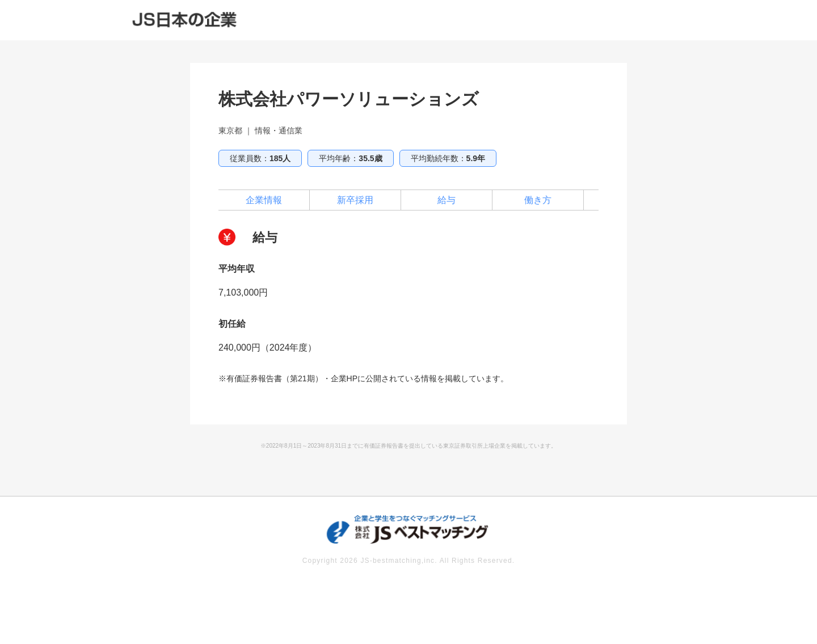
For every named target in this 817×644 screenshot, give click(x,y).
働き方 (538, 200)
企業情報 (264, 200)
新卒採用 (355, 200)
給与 (447, 200)
